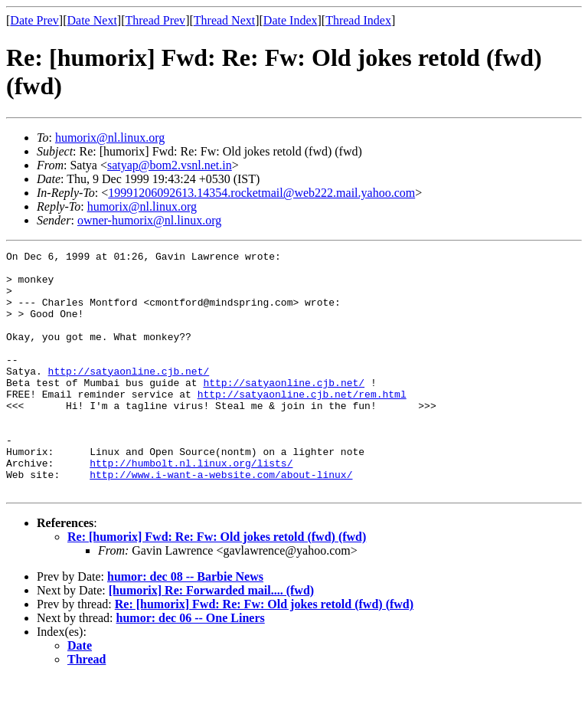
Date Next (92, 20)
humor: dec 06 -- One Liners (191, 666)
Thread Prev (155, 20)
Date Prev (34, 20)
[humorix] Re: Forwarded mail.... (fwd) (211, 639)
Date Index (291, 20)
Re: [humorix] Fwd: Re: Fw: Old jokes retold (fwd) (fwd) (217, 585)
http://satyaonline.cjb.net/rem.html (302, 424)
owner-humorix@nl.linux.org (149, 220)
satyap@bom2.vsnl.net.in (170, 165)
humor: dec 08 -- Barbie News (185, 625)
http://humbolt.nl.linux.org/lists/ (191, 506)
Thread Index (358, 20)
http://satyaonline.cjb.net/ (129, 396)
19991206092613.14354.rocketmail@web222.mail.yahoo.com (261, 193)
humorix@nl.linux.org (110, 138)
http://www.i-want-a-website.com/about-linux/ (221, 520)
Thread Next (224, 20)
